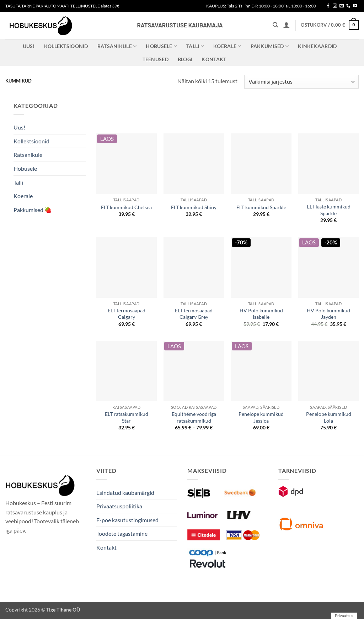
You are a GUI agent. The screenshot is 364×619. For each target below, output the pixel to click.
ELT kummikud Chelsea (126, 207)
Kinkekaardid (317, 46)
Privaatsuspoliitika (119, 506)
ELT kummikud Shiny (194, 207)
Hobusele (161, 46)
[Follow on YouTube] (355, 6)
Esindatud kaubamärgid (125, 493)
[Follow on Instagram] (335, 6)
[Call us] (348, 6)
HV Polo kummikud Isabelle (261, 314)
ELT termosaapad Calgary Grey (194, 314)
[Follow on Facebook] (328, 6)
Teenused (156, 59)
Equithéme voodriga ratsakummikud (194, 417)
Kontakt (214, 59)
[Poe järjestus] (301, 82)
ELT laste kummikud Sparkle (329, 210)
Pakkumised (270, 46)
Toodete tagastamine (122, 533)
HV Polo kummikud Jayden (328, 314)
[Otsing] (275, 25)
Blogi (185, 59)
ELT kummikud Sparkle (261, 207)
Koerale (227, 46)
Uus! (29, 46)
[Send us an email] (342, 6)
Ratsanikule (117, 46)
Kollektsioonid (66, 46)
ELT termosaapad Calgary (127, 314)
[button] (287, 25)
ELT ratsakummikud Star (127, 417)
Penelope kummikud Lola (329, 417)
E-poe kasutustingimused (127, 520)
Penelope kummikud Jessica (261, 417)
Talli (195, 46)
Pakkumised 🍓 (33, 210)
